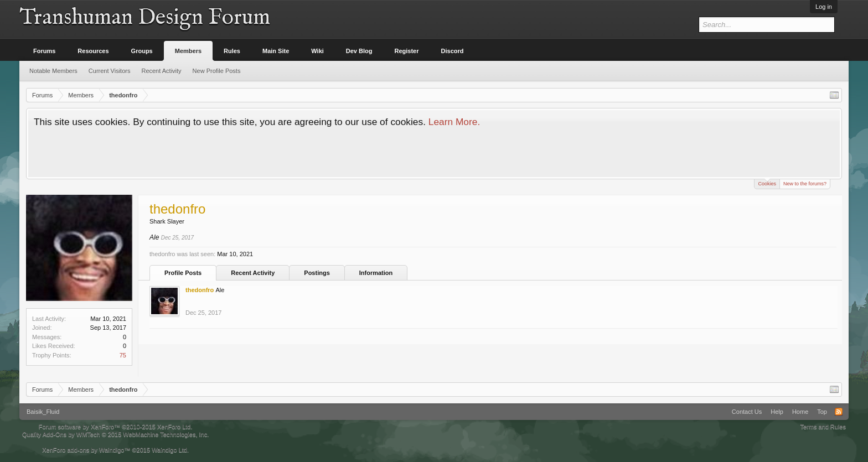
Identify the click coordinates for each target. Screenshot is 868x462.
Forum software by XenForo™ (116, 427)
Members (188, 51)
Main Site (276, 51)
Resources (93, 51)
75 (123, 355)
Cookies (767, 183)
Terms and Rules (823, 427)
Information (376, 273)
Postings (317, 273)
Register (407, 51)
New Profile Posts (217, 71)
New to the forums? (805, 184)
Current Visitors (110, 71)
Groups (142, 51)
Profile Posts (183, 273)
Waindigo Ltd (169, 450)
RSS (839, 412)
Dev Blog (359, 51)
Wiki (317, 51)
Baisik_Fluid (43, 412)
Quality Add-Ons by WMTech (115, 434)
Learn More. (454, 122)
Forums (44, 51)
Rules (232, 51)
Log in (824, 7)
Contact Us (747, 412)
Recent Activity (253, 273)
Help (777, 412)
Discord (453, 51)
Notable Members (53, 71)
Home (800, 412)
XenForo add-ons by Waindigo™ (86, 450)
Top (822, 412)
